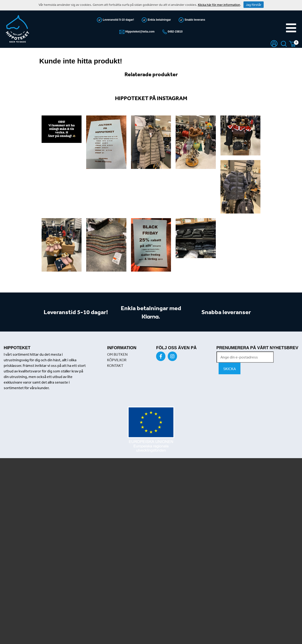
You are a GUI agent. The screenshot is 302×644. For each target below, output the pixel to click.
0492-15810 (175, 32)
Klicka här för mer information (219, 5)
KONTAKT (115, 365)
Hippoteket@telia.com (140, 32)
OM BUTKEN (117, 354)
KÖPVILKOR (117, 360)
